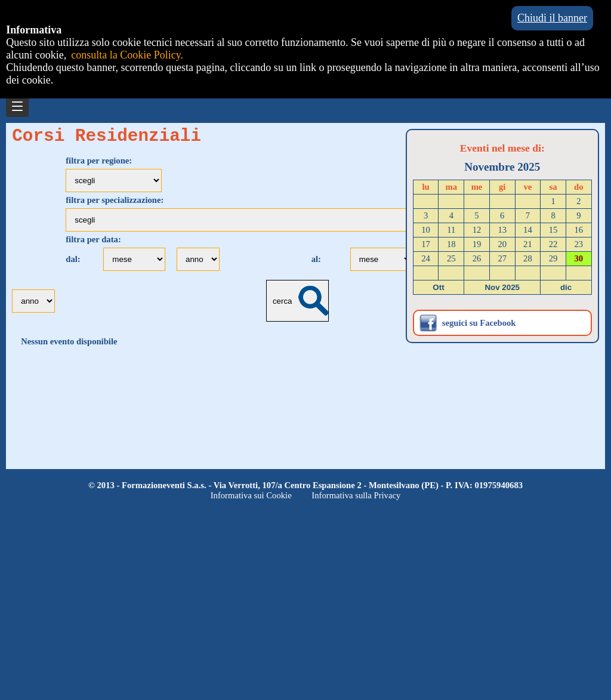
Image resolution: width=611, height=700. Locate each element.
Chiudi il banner (552, 18)
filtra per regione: (99, 165)
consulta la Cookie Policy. (127, 55)
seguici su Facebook (479, 323)
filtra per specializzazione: (115, 204)
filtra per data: (93, 243)
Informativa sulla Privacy (356, 495)
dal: (74, 263)
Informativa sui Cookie (251, 495)
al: (317, 263)
